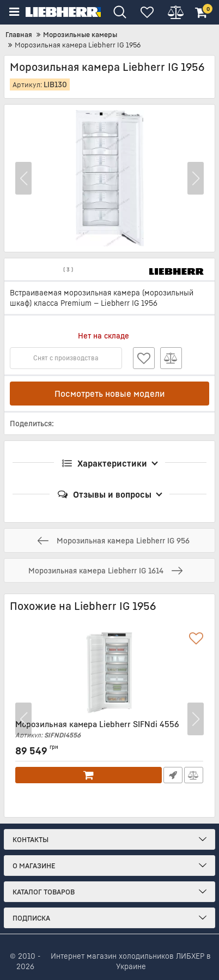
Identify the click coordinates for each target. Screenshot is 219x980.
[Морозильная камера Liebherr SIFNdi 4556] (109, 673)
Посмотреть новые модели (110, 394)
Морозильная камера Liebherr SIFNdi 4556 (109, 730)
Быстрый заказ (173, 776)
